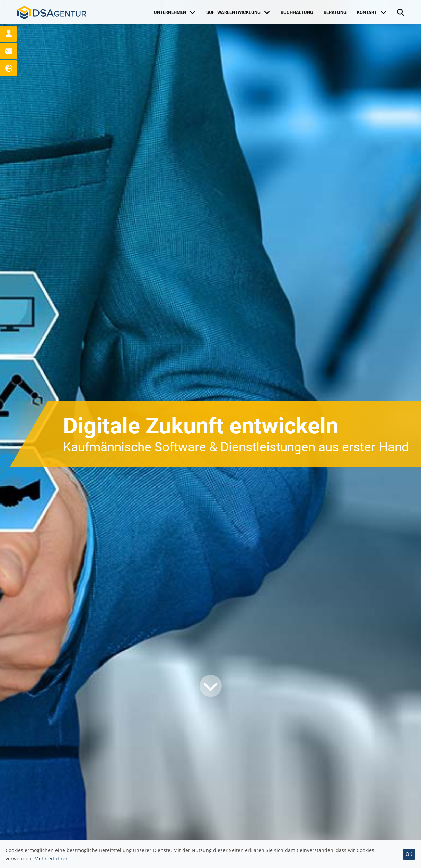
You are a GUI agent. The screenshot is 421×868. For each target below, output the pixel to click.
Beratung (335, 12)
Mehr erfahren (51, 858)
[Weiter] (211, 686)
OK (409, 854)
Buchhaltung (297, 12)
